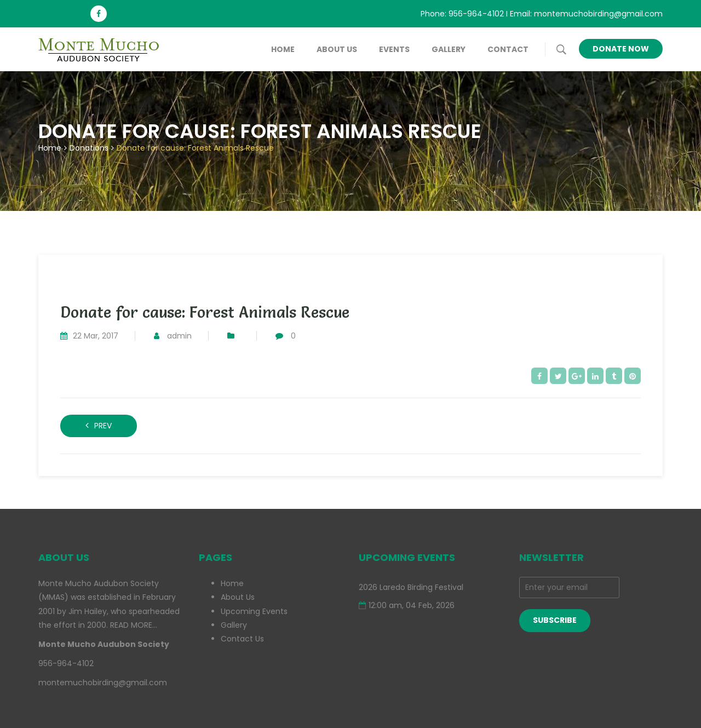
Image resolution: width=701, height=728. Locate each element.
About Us (337, 49)
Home (283, 49)
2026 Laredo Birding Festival (411, 587)
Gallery (449, 49)
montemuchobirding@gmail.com (598, 14)
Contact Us (242, 639)
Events (394, 49)
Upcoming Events (254, 611)
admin (179, 336)
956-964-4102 (476, 14)
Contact (508, 49)
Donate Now (621, 49)
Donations (89, 148)
